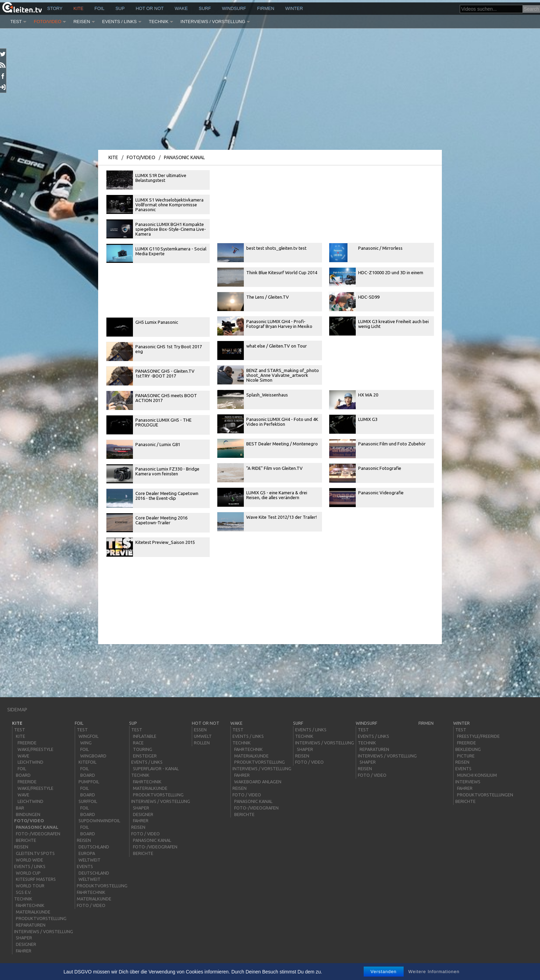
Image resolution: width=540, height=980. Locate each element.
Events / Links (120, 22)
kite (78, 8)
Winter (294, 8)
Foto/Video (48, 22)
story (55, 8)
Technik (159, 22)
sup (120, 8)
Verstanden (384, 972)
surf (205, 8)
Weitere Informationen (434, 972)
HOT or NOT (150, 8)
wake (181, 8)
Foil (99, 8)
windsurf (234, 8)
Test (16, 22)
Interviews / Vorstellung (213, 22)
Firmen (266, 8)
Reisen (82, 22)
